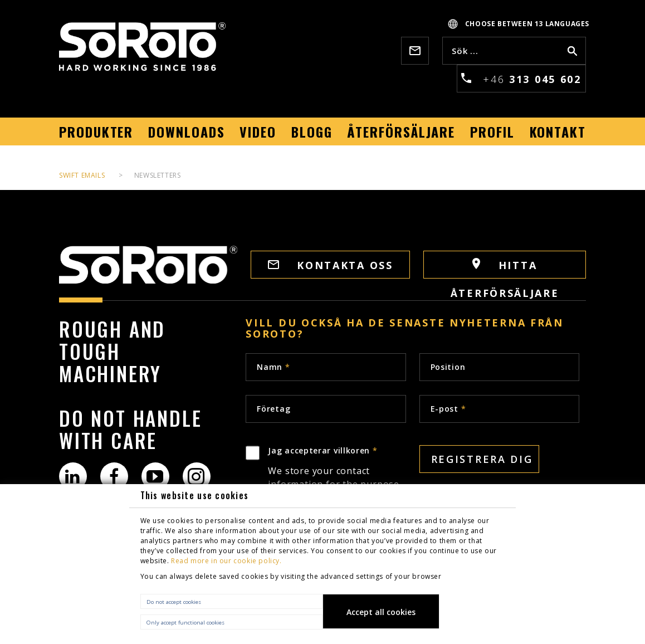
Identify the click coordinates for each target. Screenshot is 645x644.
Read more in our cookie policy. (226, 561)
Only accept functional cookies (185, 623)
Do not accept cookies (174, 602)
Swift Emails (82, 175)
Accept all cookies (381, 612)
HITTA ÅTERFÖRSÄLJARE (505, 268)
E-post (448, 409)
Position (448, 367)
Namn (273, 367)
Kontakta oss (331, 265)
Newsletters (158, 175)
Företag (273, 409)
